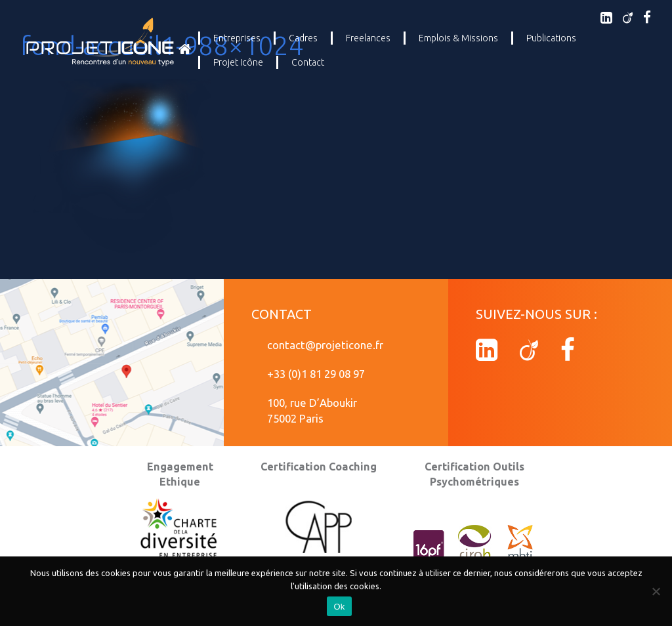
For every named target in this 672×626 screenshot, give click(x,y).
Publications (551, 38)
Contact (308, 62)
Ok (339, 607)
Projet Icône (238, 62)
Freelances (368, 38)
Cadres (303, 38)
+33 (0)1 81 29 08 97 (316, 374)
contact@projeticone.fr (325, 345)
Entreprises (237, 38)
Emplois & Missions (458, 38)
